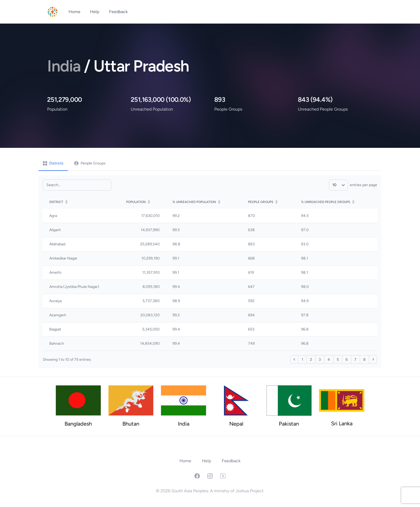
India (65, 66)
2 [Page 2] (311, 360)
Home (75, 12)
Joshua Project (250, 491)
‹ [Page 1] (294, 360)
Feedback (118, 12)
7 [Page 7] (355, 360)
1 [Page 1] (302, 360)
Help (95, 12)
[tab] (53, 164)
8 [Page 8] (364, 360)
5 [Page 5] (338, 360)
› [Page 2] (373, 360)
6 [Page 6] (347, 360)
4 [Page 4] (329, 360)
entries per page (353, 185)
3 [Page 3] (320, 360)
